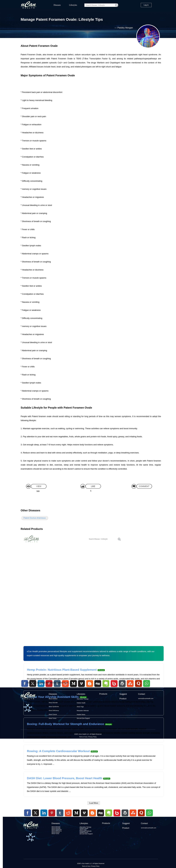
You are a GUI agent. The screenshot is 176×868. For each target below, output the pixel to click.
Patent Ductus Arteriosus (35, 518)
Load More (94, 803)
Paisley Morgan (125, 28)
